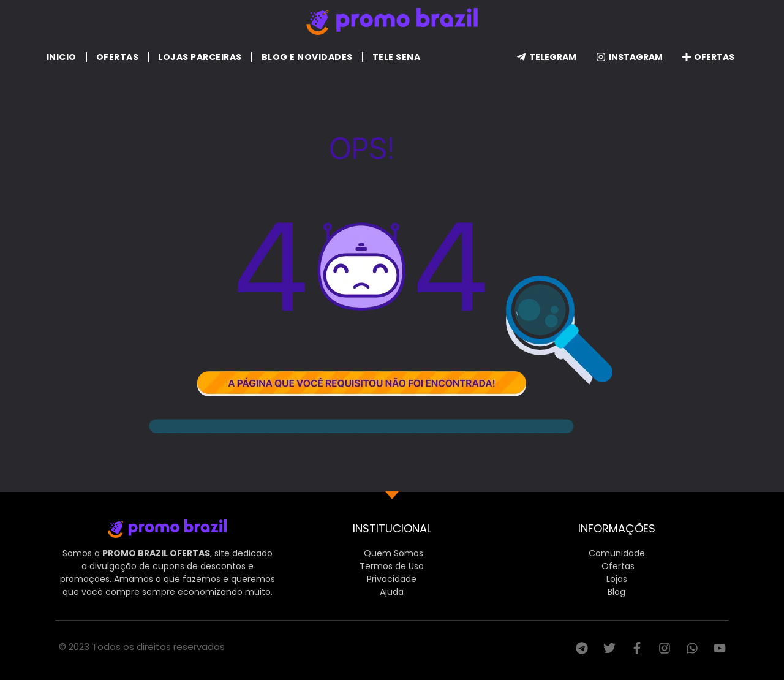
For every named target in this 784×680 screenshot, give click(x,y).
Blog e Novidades (307, 57)
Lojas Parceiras (200, 57)
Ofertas (118, 57)
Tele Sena (397, 57)
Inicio (62, 57)
